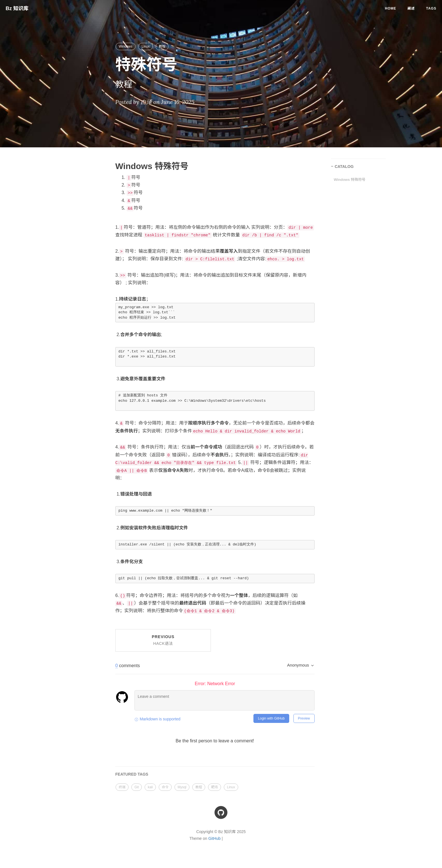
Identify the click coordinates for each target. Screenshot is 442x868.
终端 (122, 787)
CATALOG (344, 167)
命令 (165, 787)
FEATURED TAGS (132, 774)
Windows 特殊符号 (350, 180)
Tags (431, 8)
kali (150, 787)
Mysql (182, 787)
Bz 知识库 (17, 8)
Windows (126, 46)
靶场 (215, 787)
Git (137, 787)
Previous (163, 640)
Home (391, 8)
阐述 (411, 8)
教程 (162, 46)
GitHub (215, 838)
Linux (146, 46)
